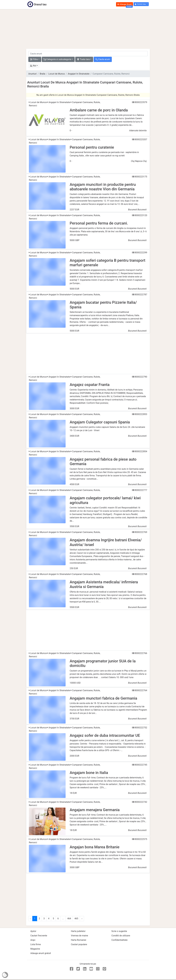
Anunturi (32, 74)
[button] (141, 4)
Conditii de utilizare (121, 936)
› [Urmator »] (82, 919)
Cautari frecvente (39, 936)
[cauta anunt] (88, 54)
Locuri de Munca (57, 74)
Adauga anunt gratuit (41, 953)
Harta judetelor (78, 931)
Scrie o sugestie (119, 931)
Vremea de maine (79, 936)
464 (69, 919)
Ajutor (33, 931)
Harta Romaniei (79, 940)
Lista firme (36, 944)
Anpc (33, 940)
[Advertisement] (88, 29)
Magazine (35, 949)
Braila (42, 74)
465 (76, 919)
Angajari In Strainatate (79, 74)
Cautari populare (79, 944)
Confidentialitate (119, 940)
